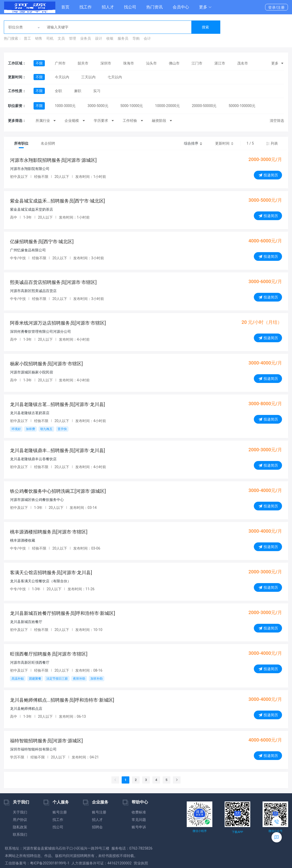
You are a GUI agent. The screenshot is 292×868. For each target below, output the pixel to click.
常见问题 (139, 820)
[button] (205, 7)
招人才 (108, 7)
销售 (39, 38)
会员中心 (181, 7)
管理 (72, 38)
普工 (27, 38)
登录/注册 (277, 7)
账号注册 (60, 812)
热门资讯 (154, 7)
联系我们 (20, 834)
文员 (61, 38)
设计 (99, 38)
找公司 (130, 7)
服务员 (123, 38)
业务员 (86, 38)
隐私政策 (20, 827)
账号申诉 (139, 827)
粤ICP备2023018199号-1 (50, 863)
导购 (136, 38)
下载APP (237, 832)
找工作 (86, 7)
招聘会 (97, 827)
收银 (110, 38)
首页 (65, 7)
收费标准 (139, 812)
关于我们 (20, 812)
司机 (50, 38)
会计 (147, 38)
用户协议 (20, 820)
